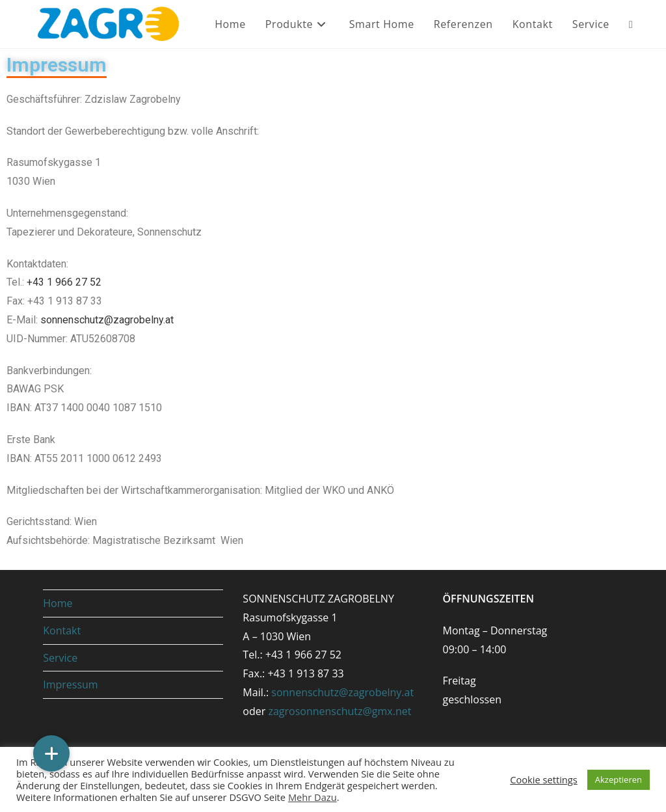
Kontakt (62, 630)
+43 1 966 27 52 (64, 282)
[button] (51, 753)
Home (58, 603)
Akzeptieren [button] (619, 779)
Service (60, 658)
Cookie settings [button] (544, 779)
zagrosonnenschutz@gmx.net (340, 711)
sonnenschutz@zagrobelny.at (107, 320)
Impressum (57, 65)
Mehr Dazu (313, 797)
